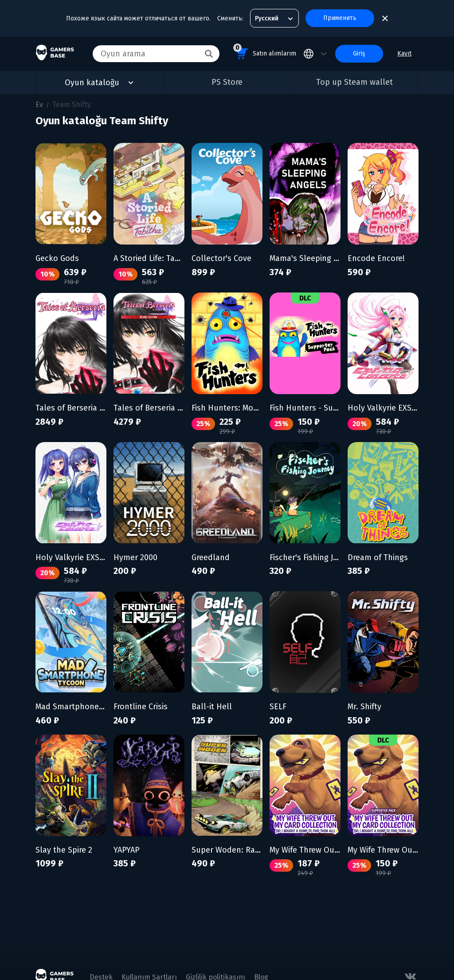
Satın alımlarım (265, 52)
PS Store (227, 82)
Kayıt (404, 53)
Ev (39, 105)
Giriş (359, 53)
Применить (340, 18)
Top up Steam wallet (354, 82)
